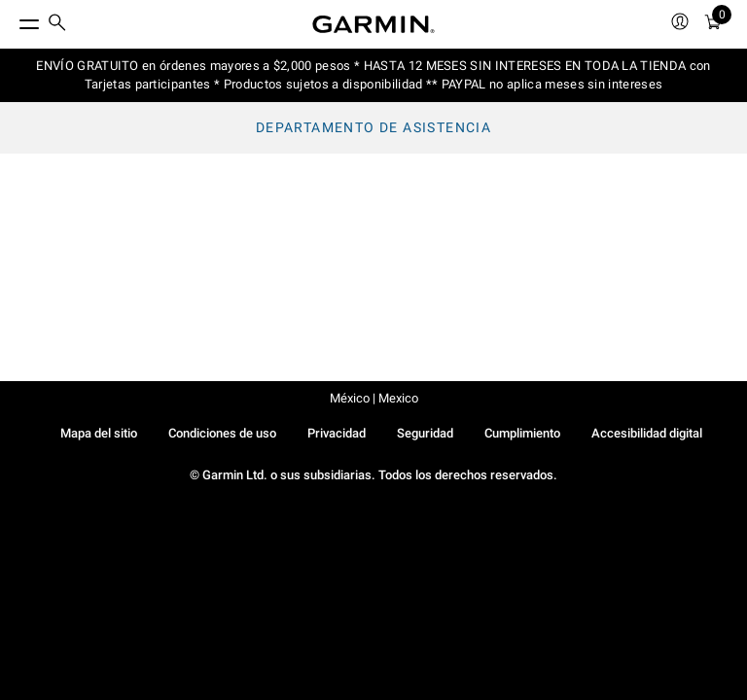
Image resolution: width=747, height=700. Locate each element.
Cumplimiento (522, 433)
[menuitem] (57, 25)
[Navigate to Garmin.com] (373, 24)
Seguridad (425, 433)
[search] (57, 24)
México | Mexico (374, 398)
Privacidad (337, 433)
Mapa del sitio (99, 433)
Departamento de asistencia (373, 127)
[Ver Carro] (713, 25)
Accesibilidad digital (647, 433)
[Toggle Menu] (12, 19)
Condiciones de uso (222, 433)
